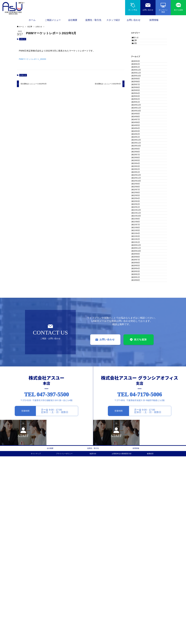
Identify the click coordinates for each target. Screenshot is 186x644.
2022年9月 (138, 291)
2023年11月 (138, 218)
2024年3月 (138, 197)
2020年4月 (138, 444)
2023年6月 (138, 244)
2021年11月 (138, 344)
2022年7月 (138, 302)
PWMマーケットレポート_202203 (35, 60)
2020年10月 (138, 413)
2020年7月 (138, 429)
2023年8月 (138, 233)
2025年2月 (138, 138)
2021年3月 (138, 386)
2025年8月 (138, 107)
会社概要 (50, 635)
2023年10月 (138, 223)
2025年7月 (138, 112)
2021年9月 (138, 355)
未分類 (137, 50)
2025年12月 (138, 86)
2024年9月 (138, 165)
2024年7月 (138, 175)
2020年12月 (138, 402)
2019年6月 (138, 465)
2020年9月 (138, 418)
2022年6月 (138, 307)
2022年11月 (138, 281)
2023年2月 (138, 265)
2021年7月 (138, 365)
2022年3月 (138, 323)
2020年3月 (138, 450)
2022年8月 (138, 297)
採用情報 (136, 635)
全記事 (137, 45)
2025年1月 (138, 144)
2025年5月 (138, 123)
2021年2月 (138, 392)
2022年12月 (138, 276)
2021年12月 (138, 339)
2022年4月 (138, 318)
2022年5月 (138, 313)
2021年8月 (138, 360)
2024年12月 (138, 149)
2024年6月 (138, 181)
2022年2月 (138, 328)
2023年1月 (138, 270)
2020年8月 (138, 423)
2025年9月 (138, 102)
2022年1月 (138, 334)
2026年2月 (138, 75)
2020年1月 (138, 460)
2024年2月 (138, 202)
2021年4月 (138, 381)
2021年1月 (138, 397)
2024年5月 (138, 186)
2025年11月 (138, 91)
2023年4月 (138, 254)
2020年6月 (138, 434)
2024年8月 (138, 170)
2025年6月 (138, 117)
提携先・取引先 (93, 635)
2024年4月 (138, 191)
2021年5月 (138, 376)
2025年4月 (138, 128)
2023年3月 (138, 260)
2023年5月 (138, 249)
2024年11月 (138, 154)
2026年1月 (138, 80)
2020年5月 (138, 439)
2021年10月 (138, 349)
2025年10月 (138, 96)
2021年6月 (138, 370)
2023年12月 (138, 212)
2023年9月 (138, 228)
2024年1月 (138, 207)
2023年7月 (138, 239)
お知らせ (23, 40)
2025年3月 (138, 133)
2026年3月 (138, 70)
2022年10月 (138, 286)
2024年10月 (138, 160)
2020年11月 (138, 407)
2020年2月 (138, 455)
